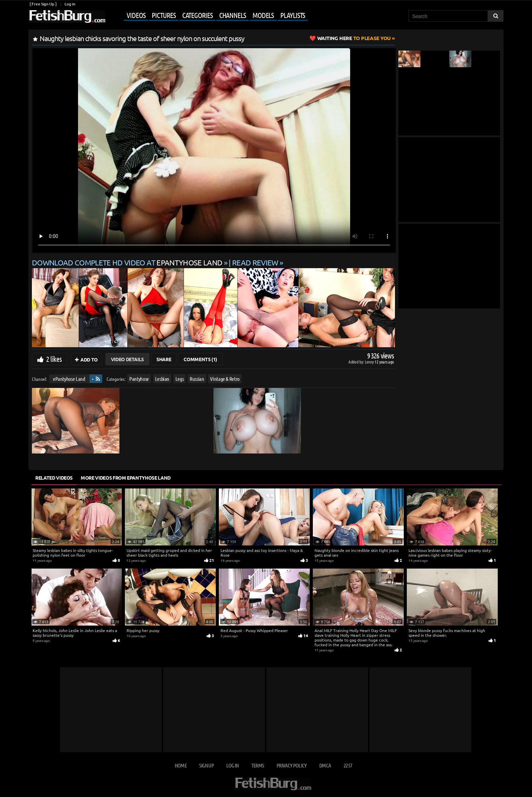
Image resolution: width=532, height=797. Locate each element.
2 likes (54, 359)
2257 (348, 765)
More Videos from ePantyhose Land (126, 478)
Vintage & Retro (225, 379)
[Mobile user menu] (207, 16)
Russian (197, 379)
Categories (197, 15)
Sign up (206, 765)
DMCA (325, 765)
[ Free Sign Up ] (43, 4)
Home (181, 765)
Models (263, 15)
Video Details (127, 359)
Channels (233, 15)
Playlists (293, 15)
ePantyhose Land (69, 379)
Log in (70, 4)
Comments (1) (200, 359)
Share (164, 359)
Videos (136, 15)
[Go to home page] (67, 16)
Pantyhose (139, 379)
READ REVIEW (255, 262)
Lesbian (162, 379)
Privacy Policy (292, 765)
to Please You (354, 38)
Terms (258, 765)
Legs (180, 379)
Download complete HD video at (128, 262)
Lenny (370, 362)
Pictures (164, 15)
